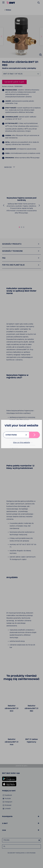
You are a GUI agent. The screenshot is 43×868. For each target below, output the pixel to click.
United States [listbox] (11, 435)
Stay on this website (21, 443)
